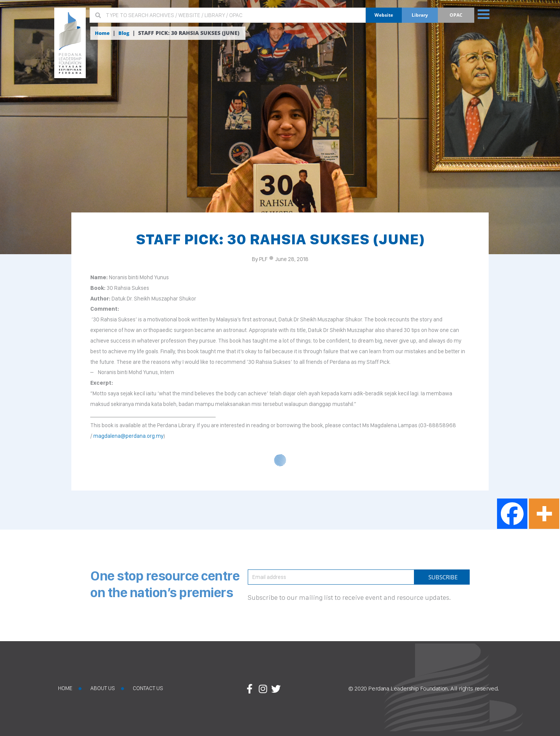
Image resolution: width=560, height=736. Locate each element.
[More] (544, 514)
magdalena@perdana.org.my (128, 436)
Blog (126, 33)
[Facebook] (512, 514)
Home (103, 33)
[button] (486, 14)
